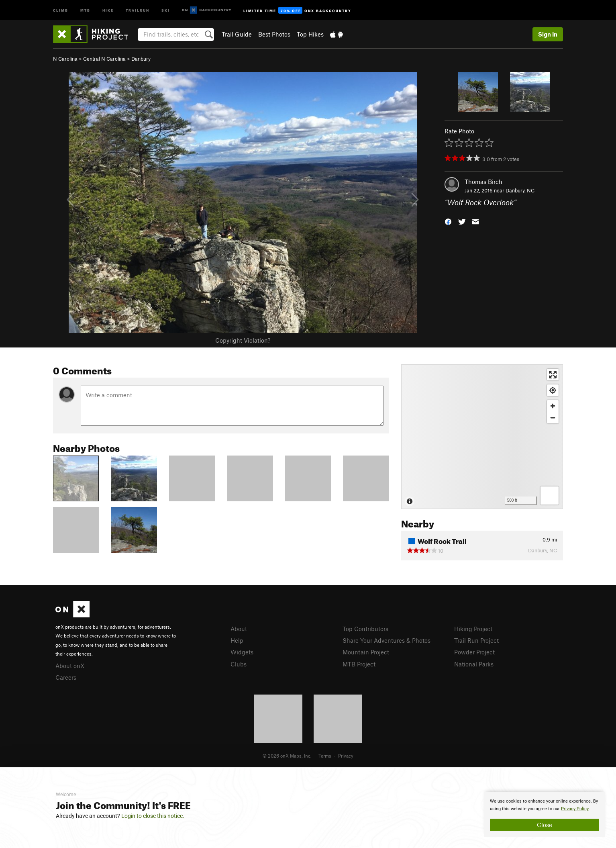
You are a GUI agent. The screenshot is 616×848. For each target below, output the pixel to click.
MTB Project (359, 664)
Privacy (346, 756)
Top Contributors (365, 629)
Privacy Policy (575, 809)
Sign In (548, 34)
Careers (66, 677)
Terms (325, 756)
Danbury (141, 59)
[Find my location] (553, 390)
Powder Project (474, 652)
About (239, 629)
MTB (85, 10)
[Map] (482, 437)
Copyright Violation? (243, 340)
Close (545, 825)
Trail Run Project (476, 640)
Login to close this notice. (153, 816)
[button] (448, 221)
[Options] (550, 496)
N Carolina (65, 59)
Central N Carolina (104, 59)
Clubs (239, 664)
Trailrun (138, 10)
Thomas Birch (483, 182)
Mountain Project (366, 652)
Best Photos (274, 34)
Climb (61, 10)
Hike (108, 10)
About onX (70, 666)
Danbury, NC (520, 190)
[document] (545, 814)
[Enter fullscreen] (553, 375)
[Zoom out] (553, 418)
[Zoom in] (553, 406)
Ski (166, 10)
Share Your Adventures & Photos (387, 640)
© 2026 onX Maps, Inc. (287, 756)
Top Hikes (310, 34)
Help (237, 640)
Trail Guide (237, 34)
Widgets (242, 652)
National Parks (474, 664)
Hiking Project (473, 629)
